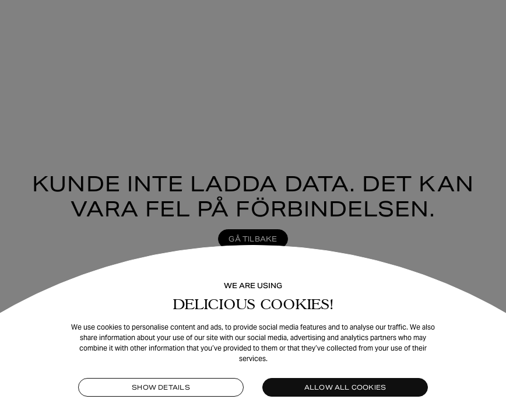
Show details (161, 387)
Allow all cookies (345, 387)
